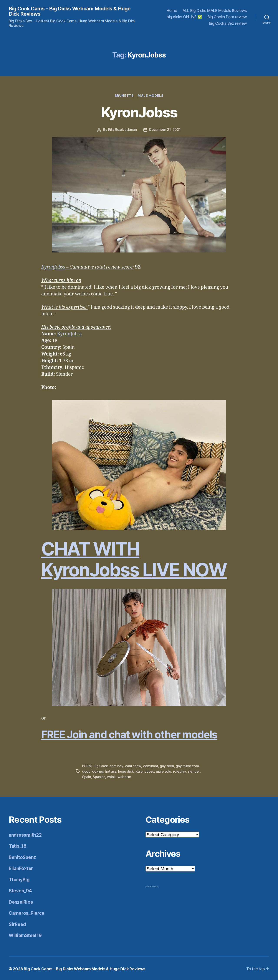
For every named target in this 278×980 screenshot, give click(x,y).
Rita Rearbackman (123, 129)
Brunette (124, 96)
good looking (93, 771)
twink (111, 776)
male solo (164, 771)
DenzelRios (21, 901)
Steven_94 (20, 890)
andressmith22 (25, 834)
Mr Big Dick (156, 885)
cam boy (117, 765)
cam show (133, 765)
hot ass (111, 771)
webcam (124, 776)
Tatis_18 (18, 845)
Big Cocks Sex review (228, 23)
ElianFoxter (21, 867)
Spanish (99, 776)
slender (194, 771)
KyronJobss (139, 112)
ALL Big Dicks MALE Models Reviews (215, 11)
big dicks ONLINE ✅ (184, 17)
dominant (151, 765)
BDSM (87, 765)
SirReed (17, 923)
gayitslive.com (187, 765)
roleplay (180, 771)
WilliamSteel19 (25, 934)
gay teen (167, 765)
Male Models (151, 96)
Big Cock (101, 765)
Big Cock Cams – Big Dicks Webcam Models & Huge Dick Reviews (84, 968)
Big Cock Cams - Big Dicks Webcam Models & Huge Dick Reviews (70, 11)
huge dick (126, 771)
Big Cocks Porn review (227, 17)
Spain (87, 776)
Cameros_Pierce (26, 912)
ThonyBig (19, 879)
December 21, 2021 (165, 129)
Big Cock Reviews (150, 885)
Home (172, 11)
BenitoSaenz (22, 856)
